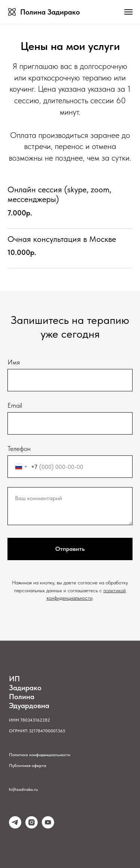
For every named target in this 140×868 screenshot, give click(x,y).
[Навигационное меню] (128, 12)
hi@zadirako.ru (23, 789)
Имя (14, 362)
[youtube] (48, 826)
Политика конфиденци (31, 755)
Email (15, 405)
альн (57, 755)
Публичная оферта (28, 766)
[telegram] (15, 826)
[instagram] (32, 826)
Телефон (19, 449)
